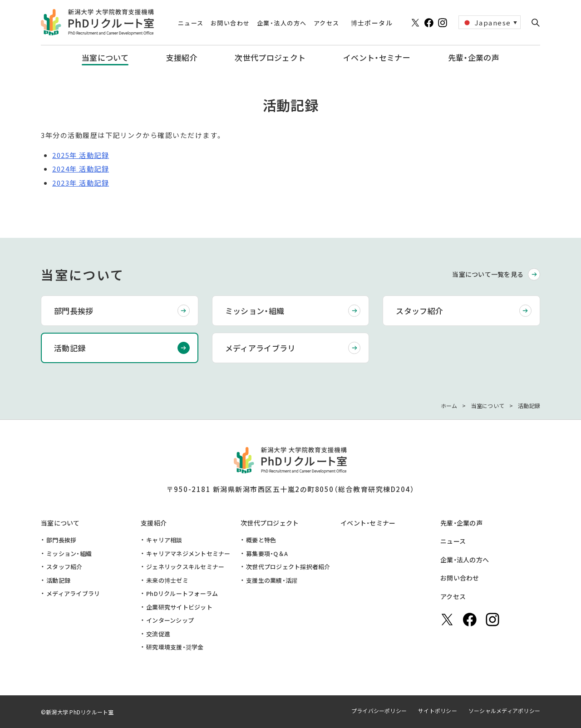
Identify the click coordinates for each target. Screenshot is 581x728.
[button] (536, 23)
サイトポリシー (438, 711)
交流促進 (158, 634)
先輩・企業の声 (461, 523)
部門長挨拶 (74, 311)
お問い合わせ (460, 578)
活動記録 (70, 348)
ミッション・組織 (255, 311)
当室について (60, 523)
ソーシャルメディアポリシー (504, 711)
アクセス (453, 596)
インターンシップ (170, 620)
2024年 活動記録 (81, 169)
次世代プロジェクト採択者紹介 (288, 567)
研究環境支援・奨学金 (175, 647)
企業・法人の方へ (465, 560)
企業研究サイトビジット (179, 607)
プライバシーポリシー (379, 711)
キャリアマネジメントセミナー (188, 553)
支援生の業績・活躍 (272, 580)
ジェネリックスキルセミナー (185, 567)
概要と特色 (261, 540)
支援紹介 (154, 523)
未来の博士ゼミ (167, 580)
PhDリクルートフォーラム (182, 593)
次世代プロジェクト (270, 523)
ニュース (453, 541)
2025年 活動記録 (81, 155)
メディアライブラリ (260, 348)
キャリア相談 (164, 540)
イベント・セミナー (368, 523)
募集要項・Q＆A (267, 553)
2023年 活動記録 (81, 183)
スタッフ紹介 (419, 311)
